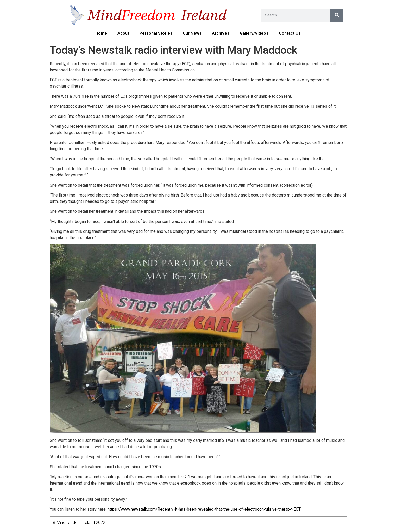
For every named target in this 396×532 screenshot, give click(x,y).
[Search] (337, 15)
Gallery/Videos (254, 33)
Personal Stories (156, 33)
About (123, 33)
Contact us (290, 33)
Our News (192, 33)
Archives (221, 33)
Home (101, 33)
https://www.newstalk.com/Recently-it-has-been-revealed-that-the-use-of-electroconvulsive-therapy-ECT (204, 509)
